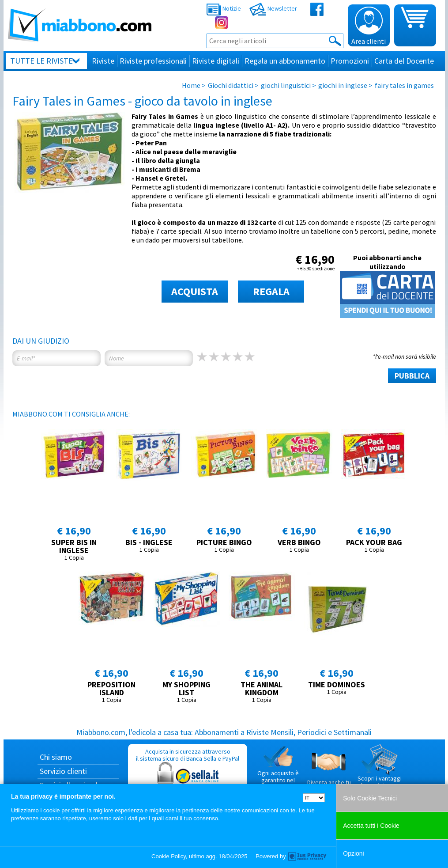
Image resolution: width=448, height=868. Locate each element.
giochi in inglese (343, 85)
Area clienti (369, 26)
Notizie (224, 8)
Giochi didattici (231, 85)
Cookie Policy (169, 856)
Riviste (103, 61)
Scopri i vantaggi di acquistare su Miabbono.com (380, 770)
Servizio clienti (63, 771)
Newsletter (273, 8)
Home (191, 85)
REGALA (271, 291)
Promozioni (350, 61)
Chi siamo (56, 757)
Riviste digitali (216, 61)
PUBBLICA (412, 376)
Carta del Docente (404, 61)
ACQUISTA (195, 291)
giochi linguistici (286, 85)
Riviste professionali (153, 61)
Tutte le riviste (41, 61)
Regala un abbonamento (285, 61)
